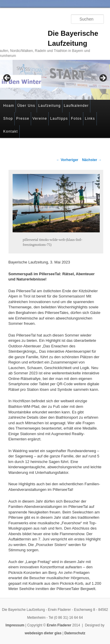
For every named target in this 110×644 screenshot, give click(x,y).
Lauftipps (59, 119)
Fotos (76, 119)
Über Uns (26, 106)
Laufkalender (76, 106)
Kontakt (11, 131)
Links (90, 119)
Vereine (40, 119)
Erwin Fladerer (59, 625)
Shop (8, 119)
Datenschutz (75, 633)
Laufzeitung (50, 106)
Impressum (15, 625)
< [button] (7, 78)
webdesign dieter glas (43, 633)
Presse (23, 119)
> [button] (103, 78)
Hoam (9, 106)
